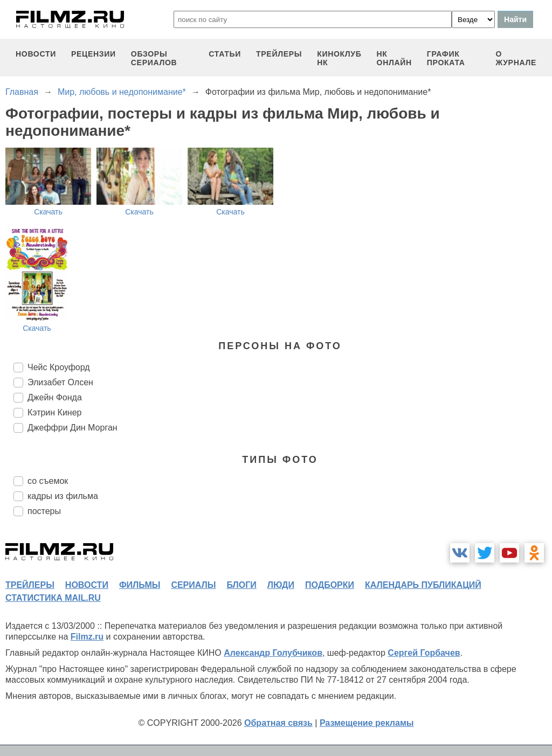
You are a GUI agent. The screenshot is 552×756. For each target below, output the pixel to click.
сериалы (193, 585)
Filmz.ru (87, 637)
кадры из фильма (63, 496)
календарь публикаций (423, 585)
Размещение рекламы (367, 723)
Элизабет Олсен (60, 382)
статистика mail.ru (53, 598)
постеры (44, 511)
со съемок (48, 481)
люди (281, 585)
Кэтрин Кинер (54, 412)
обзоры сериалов (154, 58)
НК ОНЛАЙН (394, 58)
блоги (241, 585)
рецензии (94, 54)
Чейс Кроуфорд (59, 367)
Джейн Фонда (55, 397)
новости (36, 54)
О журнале (516, 58)
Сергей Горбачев (424, 653)
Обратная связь (278, 723)
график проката (446, 58)
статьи (225, 54)
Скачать (48, 212)
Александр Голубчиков (273, 653)
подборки (330, 585)
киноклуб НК (339, 58)
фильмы (140, 585)
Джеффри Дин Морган (73, 428)
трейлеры (279, 54)
